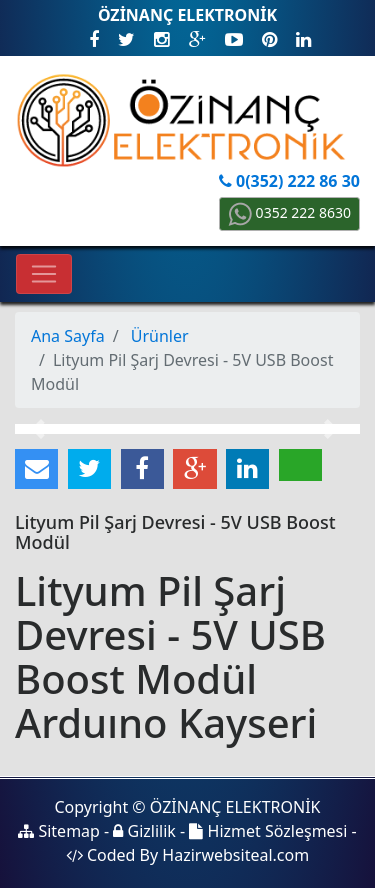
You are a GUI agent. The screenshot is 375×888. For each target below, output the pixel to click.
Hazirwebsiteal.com (235, 855)
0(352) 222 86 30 (289, 181)
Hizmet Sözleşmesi (268, 831)
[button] (41, 429)
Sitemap (59, 831)
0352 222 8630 (289, 212)
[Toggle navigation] (44, 274)
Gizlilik (144, 831)
